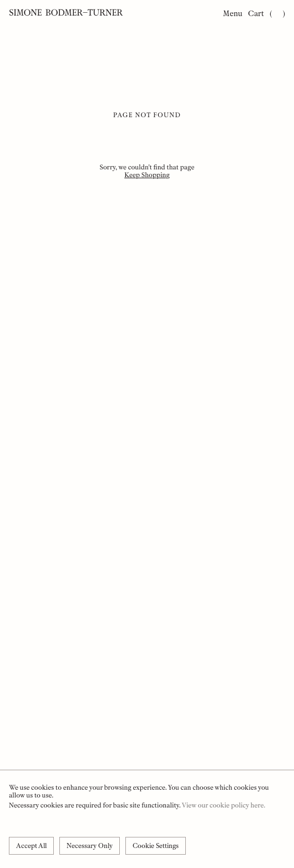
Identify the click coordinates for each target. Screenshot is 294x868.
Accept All (31, 846)
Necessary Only (90, 846)
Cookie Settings (156, 846)
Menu (233, 14)
